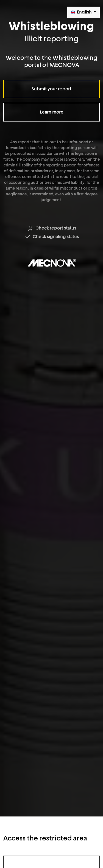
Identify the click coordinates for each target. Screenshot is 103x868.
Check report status (51, 228)
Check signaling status (51, 237)
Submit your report (51, 89)
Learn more (52, 112)
